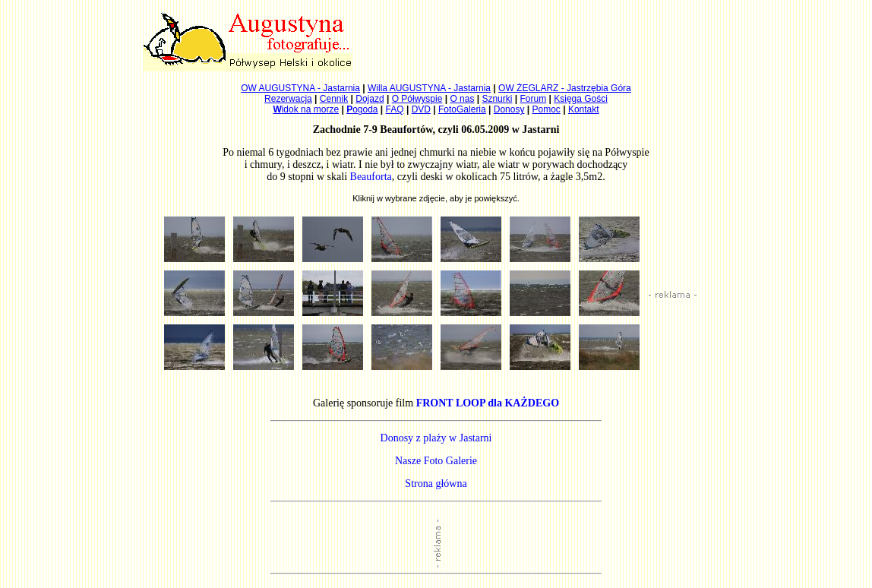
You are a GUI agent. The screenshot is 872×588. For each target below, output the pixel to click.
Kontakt (584, 109)
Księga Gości (581, 99)
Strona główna (436, 484)
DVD (421, 109)
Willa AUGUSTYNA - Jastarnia (429, 88)
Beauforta (371, 177)
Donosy (509, 109)
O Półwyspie (417, 99)
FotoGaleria (462, 109)
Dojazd (370, 99)
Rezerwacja (288, 99)
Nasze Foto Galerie (436, 461)
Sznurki (497, 99)
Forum (534, 99)
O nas (462, 99)
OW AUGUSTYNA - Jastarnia (300, 88)
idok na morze (306, 109)
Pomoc (547, 109)
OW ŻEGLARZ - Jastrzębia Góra (565, 88)
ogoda (362, 109)
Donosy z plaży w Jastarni (436, 438)
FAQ (395, 109)
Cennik (334, 99)
